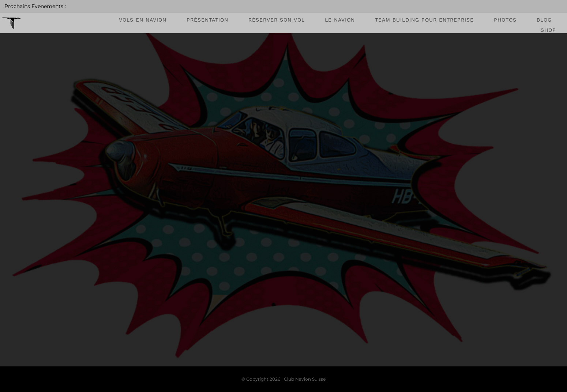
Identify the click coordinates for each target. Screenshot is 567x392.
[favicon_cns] (11, 16)
